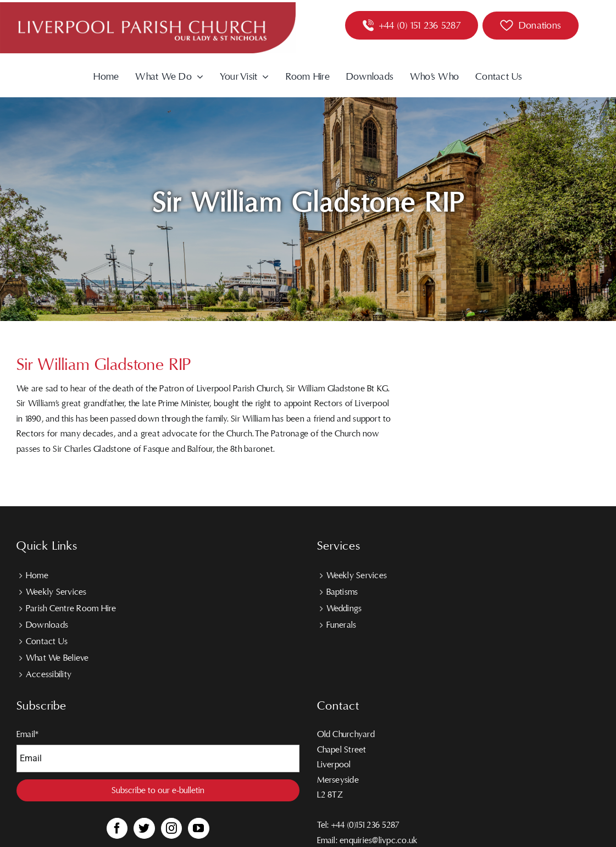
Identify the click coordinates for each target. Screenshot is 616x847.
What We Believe (57, 658)
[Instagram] (171, 828)
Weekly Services (56, 592)
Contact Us (47, 641)
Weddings (344, 608)
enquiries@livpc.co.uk (379, 840)
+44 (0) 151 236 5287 (420, 26)
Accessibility (49, 674)
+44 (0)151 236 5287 (365, 825)
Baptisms (342, 592)
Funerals (342, 625)
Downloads (47, 625)
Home (37, 575)
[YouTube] (198, 828)
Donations (540, 26)
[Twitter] (144, 828)
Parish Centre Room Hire (71, 608)
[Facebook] (117, 828)
